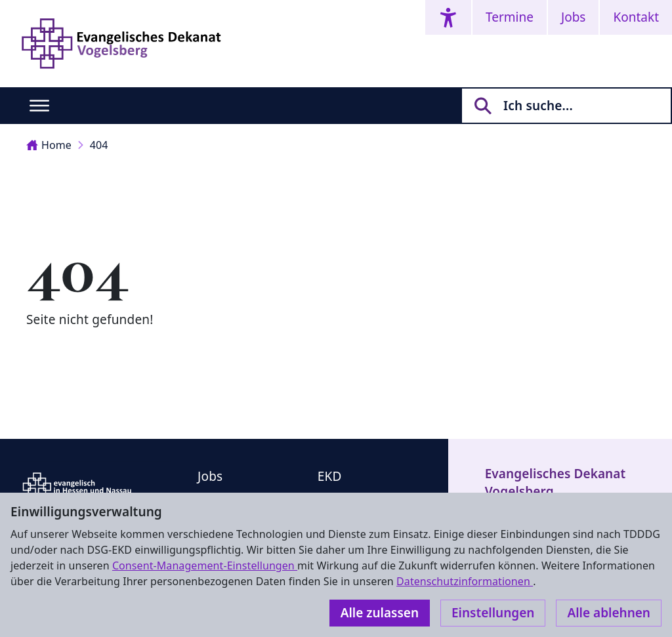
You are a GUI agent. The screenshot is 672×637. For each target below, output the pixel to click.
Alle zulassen (380, 613)
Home (49, 145)
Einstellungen (493, 613)
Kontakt (636, 17)
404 (99, 145)
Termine (510, 17)
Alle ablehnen (609, 613)
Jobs (573, 17)
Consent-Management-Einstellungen (205, 565)
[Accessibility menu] (448, 17)
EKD (330, 476)
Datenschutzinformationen (465, 581)
